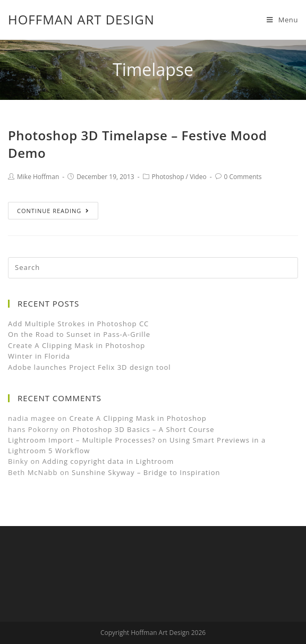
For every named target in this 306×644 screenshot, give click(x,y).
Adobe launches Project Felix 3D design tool (90, 367)
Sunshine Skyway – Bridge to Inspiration (146, 472)
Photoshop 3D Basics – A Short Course (143, 429)
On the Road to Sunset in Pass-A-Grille (79, 334)
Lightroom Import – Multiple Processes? (82, 440)
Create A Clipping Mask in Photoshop (76, 345)
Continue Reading (53, 211)
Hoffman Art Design (81, 19)
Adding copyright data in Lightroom (108, 461)
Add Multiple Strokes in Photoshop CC (78, 324)
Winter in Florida (39, 356)
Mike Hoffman (38, 177)
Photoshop (168, 177)
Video (198, 177)
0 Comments (243, 177)
